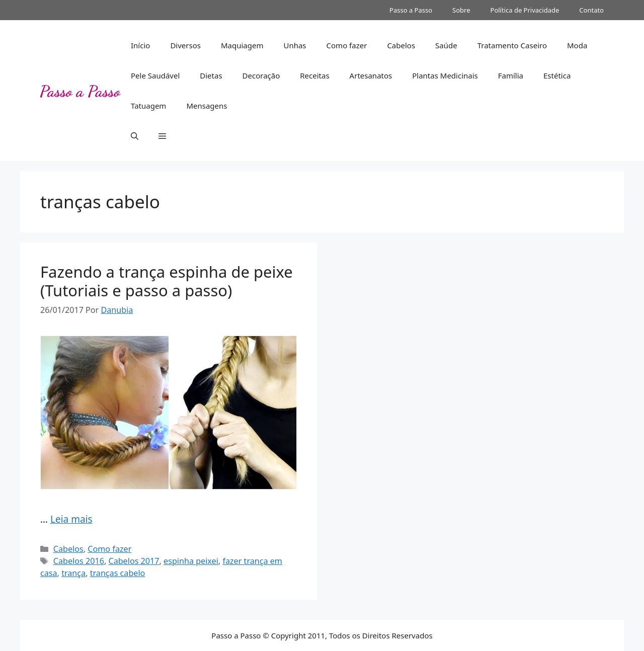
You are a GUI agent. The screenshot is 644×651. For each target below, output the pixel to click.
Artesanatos (371, 75)
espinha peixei (191, 561)
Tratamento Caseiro (512, 45)
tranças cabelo (118, 573)
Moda (577, 45)
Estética (557, 75)
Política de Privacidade (525, 10)
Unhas (295, 45)
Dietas (211, 75)
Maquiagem (242, 45)
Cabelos (401, 45)
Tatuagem (148, 106)
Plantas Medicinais (445, 75)
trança (73, 573)
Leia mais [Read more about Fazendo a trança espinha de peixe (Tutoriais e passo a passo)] (71, 519)
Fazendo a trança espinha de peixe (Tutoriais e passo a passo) (167, 281)
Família (511, 75)
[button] (135, 136)
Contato (591, 10)
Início (140, 45)
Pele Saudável (155, 75)
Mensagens (207, 106)
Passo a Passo (411, 10)
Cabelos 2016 (79, 561)
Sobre (461, 10)
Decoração (261, 75)
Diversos (185, 45)
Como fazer (347, 45)
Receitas (314, 75)
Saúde (446, 45)
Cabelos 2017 (134, 561)
